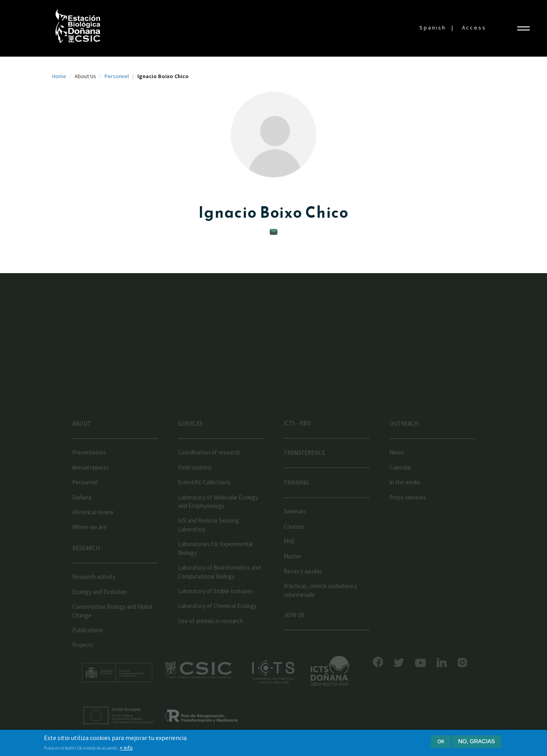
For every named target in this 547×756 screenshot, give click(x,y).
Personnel (117, 76)
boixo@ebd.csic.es (274, 232)
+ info (126, 748)
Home (59, 76)
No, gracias (477, 742)
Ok (441, 742)
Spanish (433, 28)
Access (474, 28)
